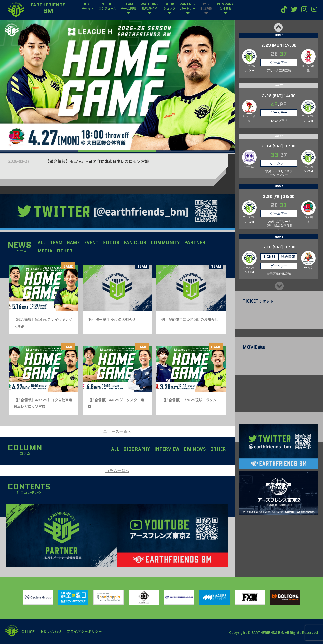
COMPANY (225, 6)
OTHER (65, 251)
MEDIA (45, 251)
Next (279, 286)
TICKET (88, 6)
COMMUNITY (165, 243)
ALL (42, 243)
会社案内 (28, 631)
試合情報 (288, 257)
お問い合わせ (51, 631)
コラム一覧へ (117, 471)
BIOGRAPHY (137, 449)
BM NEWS (195, 449)
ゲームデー (279, 62)
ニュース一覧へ (117, 431)
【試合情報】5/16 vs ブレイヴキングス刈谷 (64, 161)
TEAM (128, 6)
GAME (73, 243)
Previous (278, 27)
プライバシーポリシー (84, 631)
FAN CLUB (135, 243)
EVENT (91, 243)
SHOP (169, 6)
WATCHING (150, 6)
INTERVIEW (167, 449)
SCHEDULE (107, 6)
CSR (206, 6)
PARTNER (188, 6)
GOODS (111, 243)
